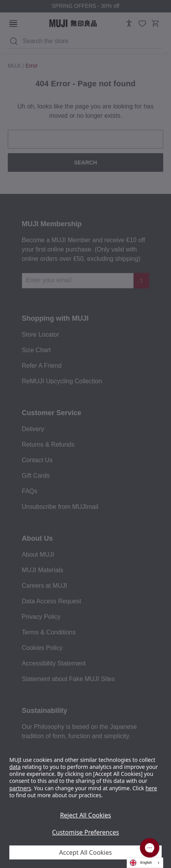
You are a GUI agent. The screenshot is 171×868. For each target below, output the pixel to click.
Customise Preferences (85, 832)
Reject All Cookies (85, 815)
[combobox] (145, 863)
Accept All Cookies (85, 852)
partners (20, 788)
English (141, 863)
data (15, 767)
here (151, 788)
